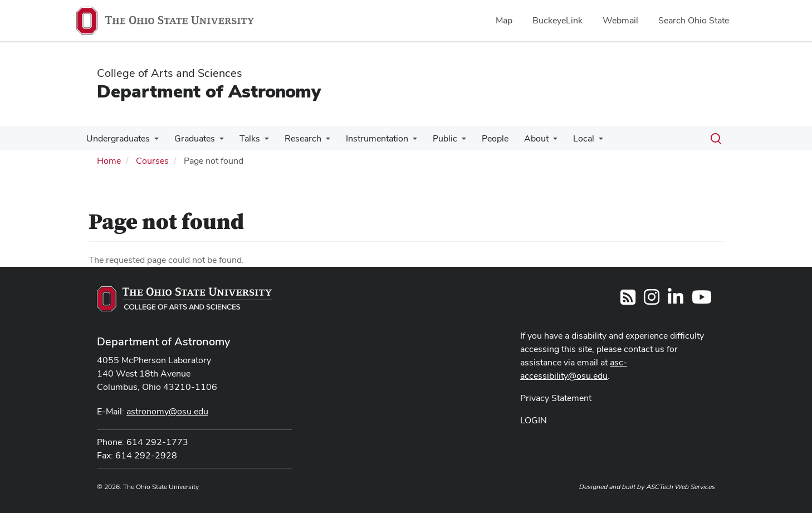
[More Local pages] (580, 141)
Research (295, 138)
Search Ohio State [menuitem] (694, 20)
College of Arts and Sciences (170, 73)
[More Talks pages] (259, 141)
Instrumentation (367, 138)
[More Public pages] (449, 141)
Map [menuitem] (504, 20)
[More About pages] (536, 141)
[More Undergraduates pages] (153, 141)
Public (433, 138)
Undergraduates (117, 138)
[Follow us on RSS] (628, 301)
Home (109, 161)
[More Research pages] (318, 141)
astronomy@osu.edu (167, 411)
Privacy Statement (556, 398)
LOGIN (534, 420)
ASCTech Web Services (681, 487)
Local (565, 138)
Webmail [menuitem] (620, 20)
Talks (244, 138)
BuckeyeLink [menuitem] (557, 20)
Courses (152, 161)
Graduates (191, 138)
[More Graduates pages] (216, 141)
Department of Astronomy (209, 91)
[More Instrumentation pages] (403, 141)
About (520, 138)
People (481, 138)
